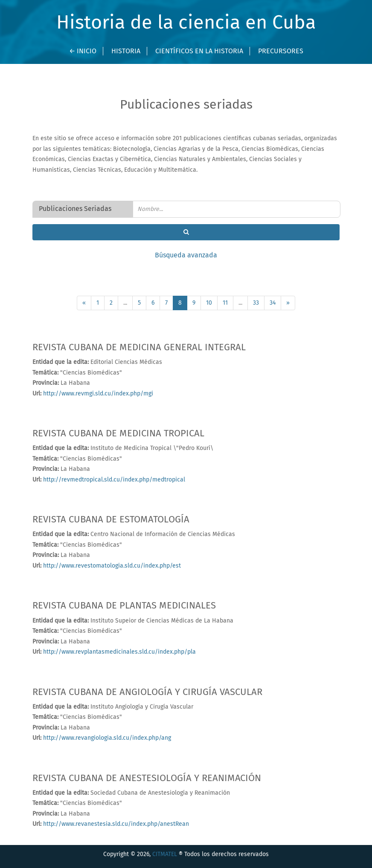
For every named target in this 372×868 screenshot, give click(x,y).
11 (225, 303)
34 (273, 303)
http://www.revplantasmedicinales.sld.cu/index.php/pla (119, 652)
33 (256, 303)
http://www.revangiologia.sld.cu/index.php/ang (106, 738)
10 (209, 303)
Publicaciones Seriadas (75, 209)
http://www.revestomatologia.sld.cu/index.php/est (111, 566)
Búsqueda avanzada (186, 255)
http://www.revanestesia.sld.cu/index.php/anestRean (115, 824)
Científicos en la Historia (199, 51)
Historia (126, 51)
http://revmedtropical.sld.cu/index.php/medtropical (113, 480)
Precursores (281, 51)
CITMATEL (165, 854)
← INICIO (83, 51)
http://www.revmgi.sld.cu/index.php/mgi (97, 394)
